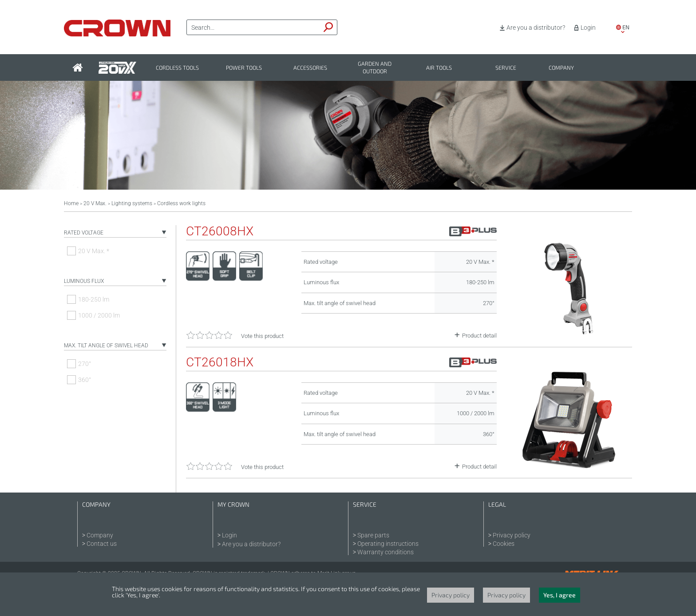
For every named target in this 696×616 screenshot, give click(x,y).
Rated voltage (84, 233)
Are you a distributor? (536, 28)
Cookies (504, 544)
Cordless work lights (181, 203)
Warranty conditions (386, 552)
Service (506, 68)
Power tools (244, 68)
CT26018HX (220, 362)
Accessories (310, 68)
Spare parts (373, 535)
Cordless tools (177, 68)
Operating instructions (388, 544)
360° (85, 380)
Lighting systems (132, 203)
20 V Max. (95, 203)
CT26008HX (220, 231)
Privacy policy (512, 535)
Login (588, 28)
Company (561, 68)
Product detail (479, 336)
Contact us (102, 544)
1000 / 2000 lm (99, 315)
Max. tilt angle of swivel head (106, 346)
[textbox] (253, 28)
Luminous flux (84, 281)
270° (85, 364)
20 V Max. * (94, 251)
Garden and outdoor (375, 68)
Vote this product (262, 336)
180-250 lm (94, 299)
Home (71, 203)
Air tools (439, 68)
